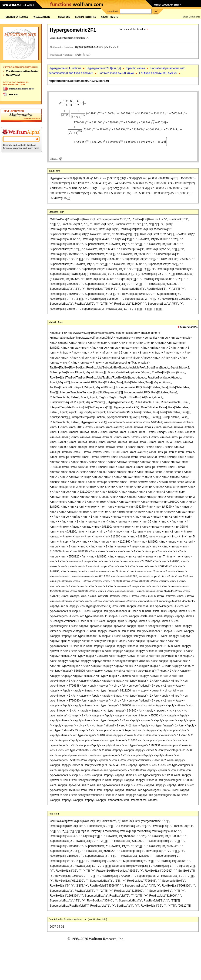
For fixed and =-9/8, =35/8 (158, 73)
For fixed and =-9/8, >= (116, 73)
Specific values (136, 68)
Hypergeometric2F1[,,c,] (104, 68)
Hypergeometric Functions (65, 68)
